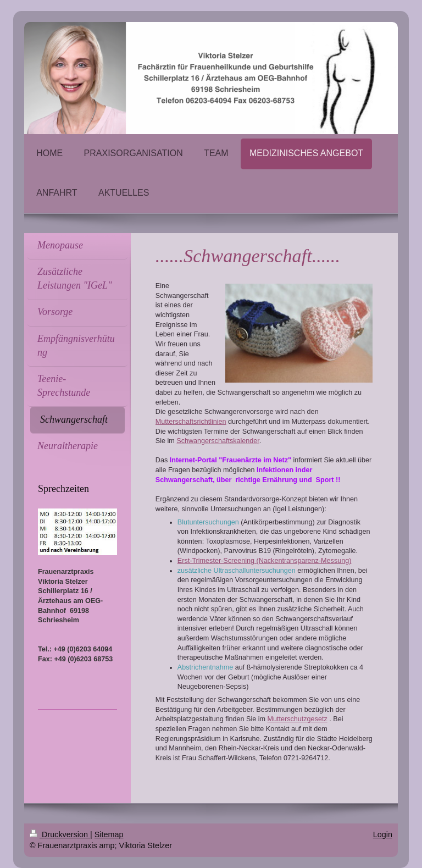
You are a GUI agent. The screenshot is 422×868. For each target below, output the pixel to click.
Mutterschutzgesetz (298, 719)
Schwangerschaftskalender (218, 441)
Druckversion (60, 834)
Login (383, 834)
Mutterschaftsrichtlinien (191, 422)
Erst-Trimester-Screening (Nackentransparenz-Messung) (265, 561)
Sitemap (109, 834)
